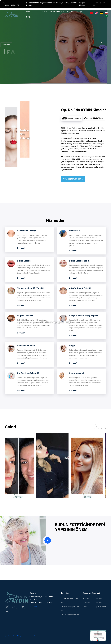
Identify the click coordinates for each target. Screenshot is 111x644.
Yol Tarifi (33, 607)
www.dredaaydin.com (71, 615)
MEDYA (70, 12)
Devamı (21, 248)
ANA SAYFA (29, 14)
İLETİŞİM (80, 12)
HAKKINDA (43, 12)
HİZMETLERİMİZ (57, 12)
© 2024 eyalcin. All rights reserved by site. (20, 636)
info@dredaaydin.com (71, 607)
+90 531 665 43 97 (71, 599)
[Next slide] (104, 427)
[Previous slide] (97, 427)
